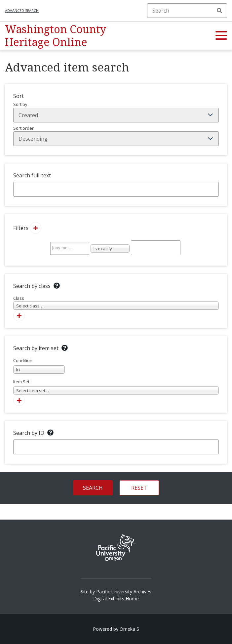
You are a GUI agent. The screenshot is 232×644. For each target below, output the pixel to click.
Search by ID (29, 433)
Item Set (116, 387)
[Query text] (156, 248)
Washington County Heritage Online (56, 35)
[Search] (187, 11)
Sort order (116, 136)
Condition (39, 366)
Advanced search (22, 10)
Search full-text (32, 175)
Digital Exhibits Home (116, 598)
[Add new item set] (19, 400)
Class (116, 303)
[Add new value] (36, 228)
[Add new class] (19, 316)
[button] (221, 36)
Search (219, 11)
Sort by (116, 112)
